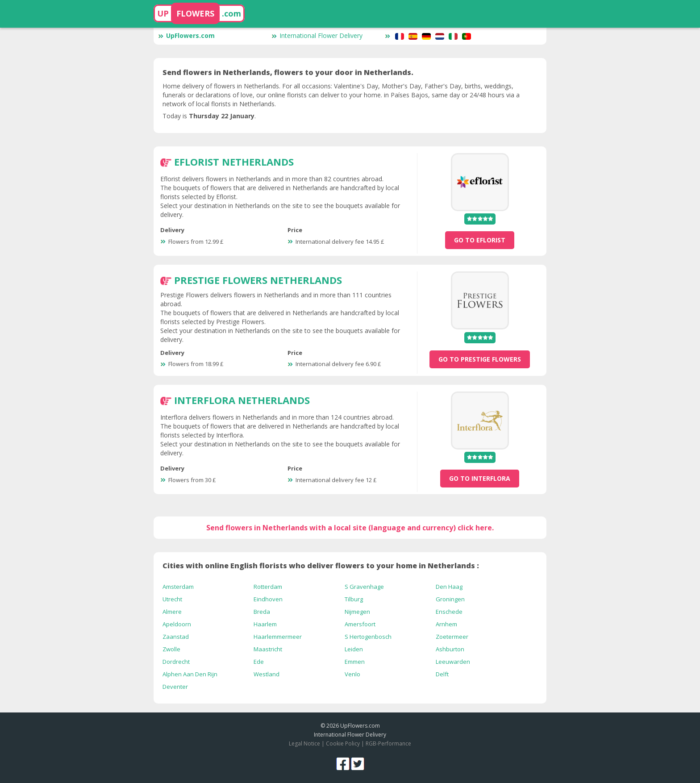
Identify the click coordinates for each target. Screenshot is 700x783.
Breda (262, 612)
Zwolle (171, 649)
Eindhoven (268, 599)
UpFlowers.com (186, 35)
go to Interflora (480, 478)
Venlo (352, 674)
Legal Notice (304, 743)
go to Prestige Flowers (480, 359)
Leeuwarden (453, 662)
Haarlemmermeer (278, 637)
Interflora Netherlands (242, 400)
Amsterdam (178, 587)
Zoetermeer (452, 637)
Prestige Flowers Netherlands (258, 280)
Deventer (175, 687)
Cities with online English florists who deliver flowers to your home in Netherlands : (321, 566)
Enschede (449, 612)
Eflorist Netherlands (234, 162)
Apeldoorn (177, 624)
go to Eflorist (480, 240)
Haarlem (265, 624)
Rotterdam (268, 587)
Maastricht (268, 649)
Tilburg (354, 599)
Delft (442, 674)
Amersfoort (360, 624)
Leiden (354, 649)
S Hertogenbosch (368, 637)
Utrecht (172, 599)
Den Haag (449, 587)
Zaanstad (176, 637)
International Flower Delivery (317, 35)
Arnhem (446, 624)
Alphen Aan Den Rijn (190, 674)
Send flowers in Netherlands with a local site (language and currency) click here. (350, 528)
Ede (259, 662)
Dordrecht (176, 662)
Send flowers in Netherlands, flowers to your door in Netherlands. (288, 72)
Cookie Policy (343, 743)
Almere (172, 612)
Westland (267, 674)
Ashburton (450, 649)
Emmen (355, 662)
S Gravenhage (364, 587)
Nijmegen (357, 612)
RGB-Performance (388, 743)
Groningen (450, 599)
